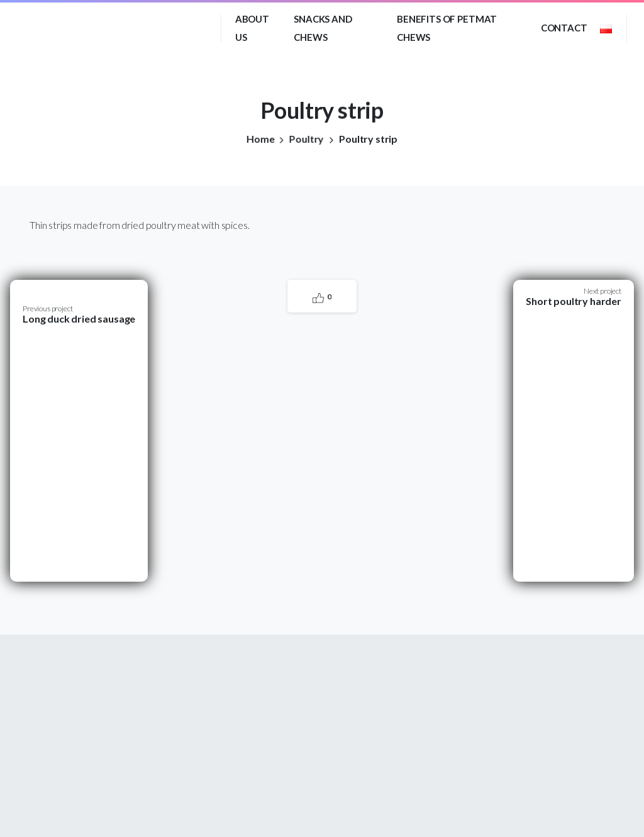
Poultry (303, 139)
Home (258, 139)
